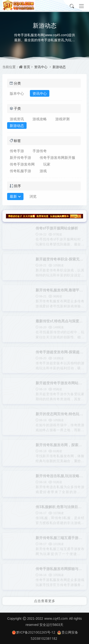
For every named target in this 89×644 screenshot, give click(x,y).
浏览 (33, 196)
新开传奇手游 (20, 157)
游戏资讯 (17, 119)
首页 (27, 67)
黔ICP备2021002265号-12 (34, 632)
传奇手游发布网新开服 (57, 157)
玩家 (47, 164)
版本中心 (17, 93)
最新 (15, 197)
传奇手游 (17, 151)
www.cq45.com (56, 618)
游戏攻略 (40, 119)
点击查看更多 (45, 600)
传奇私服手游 (20, 171)
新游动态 (59, 67)
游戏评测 (62, 119)
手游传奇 (40, 151)
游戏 (43, 171)
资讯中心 (41, 67)
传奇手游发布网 (22, 164)
